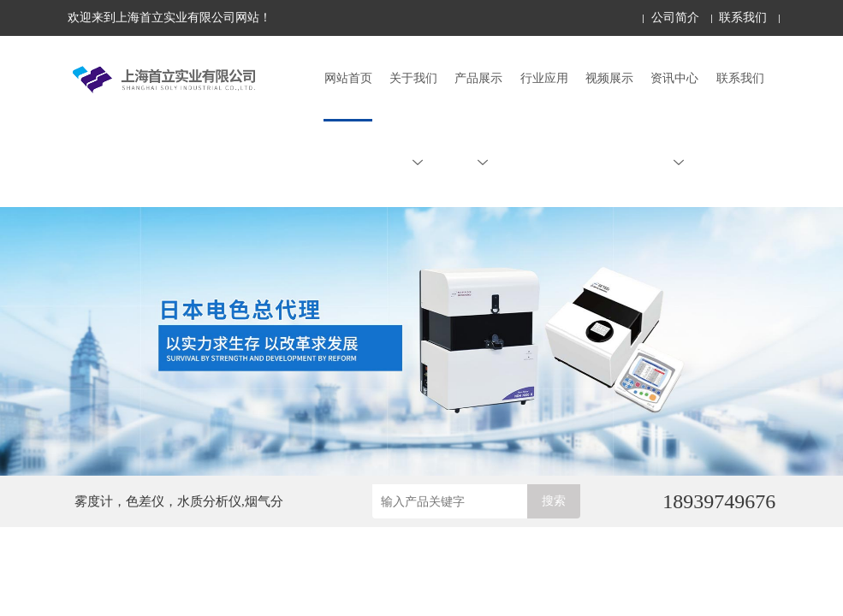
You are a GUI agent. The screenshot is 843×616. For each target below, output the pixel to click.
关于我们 (413, 120)
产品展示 (478, 120)
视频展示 (609, 78)
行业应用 (544, 78)
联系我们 (743, 18)
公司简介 (675, 18)
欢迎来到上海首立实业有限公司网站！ (169, 18)
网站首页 (348, 78)
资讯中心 (674, 120)
